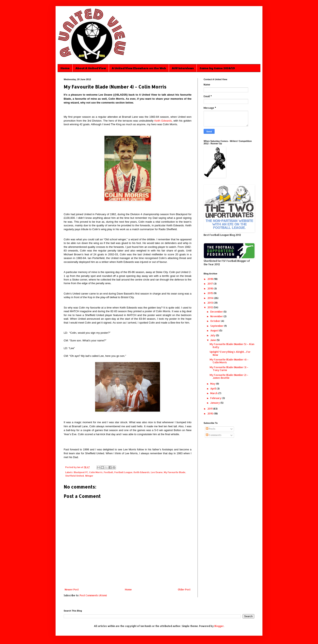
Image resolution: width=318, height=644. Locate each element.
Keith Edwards (163, 121)
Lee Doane (157, 472)
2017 (211, 284)
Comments (214, 435)
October (216, 321)
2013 (211, 303)
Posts (211, 429)
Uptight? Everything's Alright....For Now (230, 353)
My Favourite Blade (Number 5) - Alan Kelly (232, 346)
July (213, 335)
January (215, 403)
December (217, 312)
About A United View (91, 68)
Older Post (184, 590)
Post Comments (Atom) (93, 595)
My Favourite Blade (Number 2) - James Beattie (229, 376)
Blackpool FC (81, 472)
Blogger (219, 626)
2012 (211, 307)
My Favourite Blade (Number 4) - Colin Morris (229, 361)
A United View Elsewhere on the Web (139, 68)
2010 (211, 414)
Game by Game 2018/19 (217, 68)
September (217, 326)
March (214, 393)
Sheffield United (75, 476)
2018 (211, 279)
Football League (123, 472)
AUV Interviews (183, 68)
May (213, 384)
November (217, 316)
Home (65, 68)
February (216, 398)
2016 (211, 289)
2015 (211, 293)
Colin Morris (96, 472)
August (215, 331)
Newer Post (72, 590)
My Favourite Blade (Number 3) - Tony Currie (229, 369)
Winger (89, 476)
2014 (211, 298)
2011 (210, 409)
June (213, 340)
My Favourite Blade (175, 472)
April (213, 389)
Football (109, 472)
